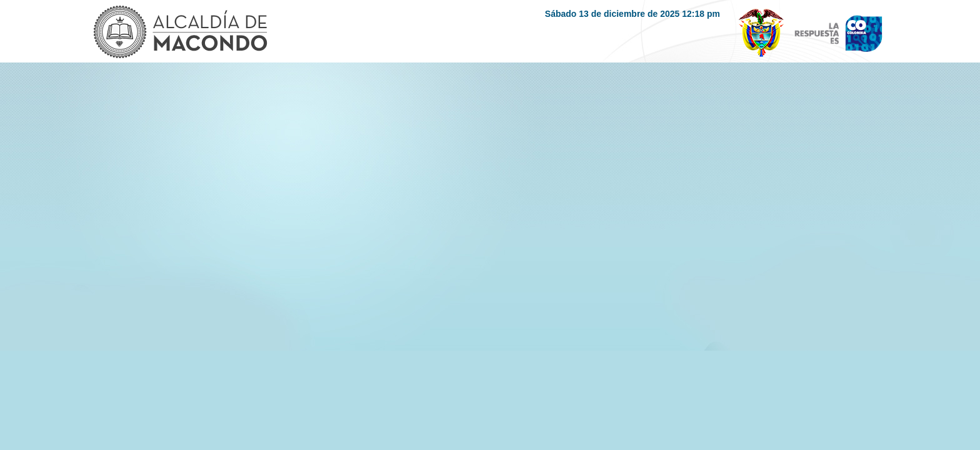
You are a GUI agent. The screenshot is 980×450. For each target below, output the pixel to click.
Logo (180, 33)
